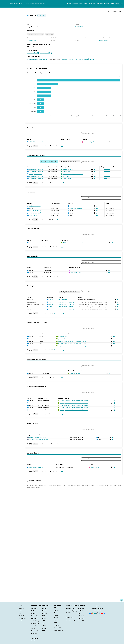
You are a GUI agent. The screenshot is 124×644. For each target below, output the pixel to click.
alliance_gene (103, 41)
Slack (80, 611)
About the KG (35, 631)
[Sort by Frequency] (108, 167)
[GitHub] (97, 613)
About (69, 4)
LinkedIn (81, 616)
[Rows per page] (36, 146)
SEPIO (44, 628)
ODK (55, 623)
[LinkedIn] (100, 613)
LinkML (56, 615)
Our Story (22, 608)
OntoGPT (57, 625)
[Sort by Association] (69, 139)
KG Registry (69, 618)
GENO (44, 626)
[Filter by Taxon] (70, 161)
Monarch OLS (70, 608)
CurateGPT (57, 628)
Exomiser (57, 610)
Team (20, 611)
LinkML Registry (70, 620)
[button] (106, 169)
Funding (21, 621)
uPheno (45, 613)
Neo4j (33, 613)
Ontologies (87, 4)
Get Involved (82, 608)
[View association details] (112, 142)
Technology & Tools (97, 4)
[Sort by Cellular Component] (81, 371)
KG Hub (68, 615)
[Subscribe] (90, 613)
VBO (44, 623)
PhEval (56, 613)
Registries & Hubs (109, 4)
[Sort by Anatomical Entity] (81, 268)
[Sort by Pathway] (67, 240)
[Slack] (92, 613)
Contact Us (22, 616)
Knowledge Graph (77, 4)
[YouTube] (102, 613)
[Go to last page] (58, 183)
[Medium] (95, 613)
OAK (55, 620)
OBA (44, 621)
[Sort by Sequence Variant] (39, 435)
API (32, 611)
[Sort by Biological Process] (70, 398)
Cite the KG (34, 628)
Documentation (35, 623)
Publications (22, 618)
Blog (80, 613)
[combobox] (46, 4)
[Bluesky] (104, 613)
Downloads (34, 608)
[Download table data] (62, 146)
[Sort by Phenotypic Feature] (74, 167)
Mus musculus (79, 27)
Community (119, 4)
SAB (20, 613)
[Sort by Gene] (32, 139)
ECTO (44, 631)
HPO (44, 616)
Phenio (44, 618)
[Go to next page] (55, 183)
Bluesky (81, 621)
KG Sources (34, 633)
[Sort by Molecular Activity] (68, 334)
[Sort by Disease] (88, 139)
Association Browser (34, 639)
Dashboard (34, 636)
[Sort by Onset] (118, 167)
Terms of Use (34, 626)
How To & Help (35, 621)
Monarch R (34, 616)
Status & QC (34, 618)
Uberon (45, 611)
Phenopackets (58, 630)
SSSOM (56, 618)
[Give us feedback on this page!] (122, 600)
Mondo (44, 608)
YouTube (81, 618)
